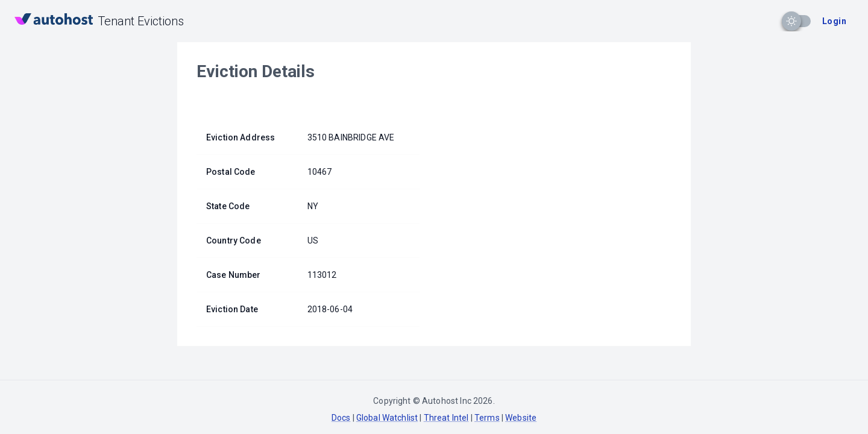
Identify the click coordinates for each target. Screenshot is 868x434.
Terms (487, 418)
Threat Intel (446, 418)
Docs (341, 418)
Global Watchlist (387, 418)
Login (834, 21)
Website (521, 418)
